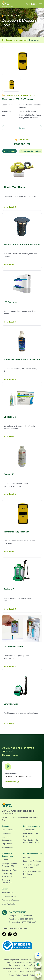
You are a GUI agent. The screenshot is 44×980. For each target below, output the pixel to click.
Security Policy (29, 975)
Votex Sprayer (11, 704)
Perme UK (9, 474)
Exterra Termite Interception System (22, 245)
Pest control (35, 40)
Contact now (12, 782)
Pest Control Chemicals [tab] (31, 151)
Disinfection (7, 40)
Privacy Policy (15, 975)
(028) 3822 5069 (26, 916)
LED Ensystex (10, 302)
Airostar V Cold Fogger (15, 187)
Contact (22, 128)
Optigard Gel (10, 417)
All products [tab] (10, 151)
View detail (11, 207)
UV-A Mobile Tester (13, 646)
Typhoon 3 (9, 589)
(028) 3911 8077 (27, 919)
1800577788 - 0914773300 (18, 776)
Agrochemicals (21, 40)
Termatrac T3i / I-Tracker (16, 532)
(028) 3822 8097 (29, 922)
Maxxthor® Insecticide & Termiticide (22, 359)
